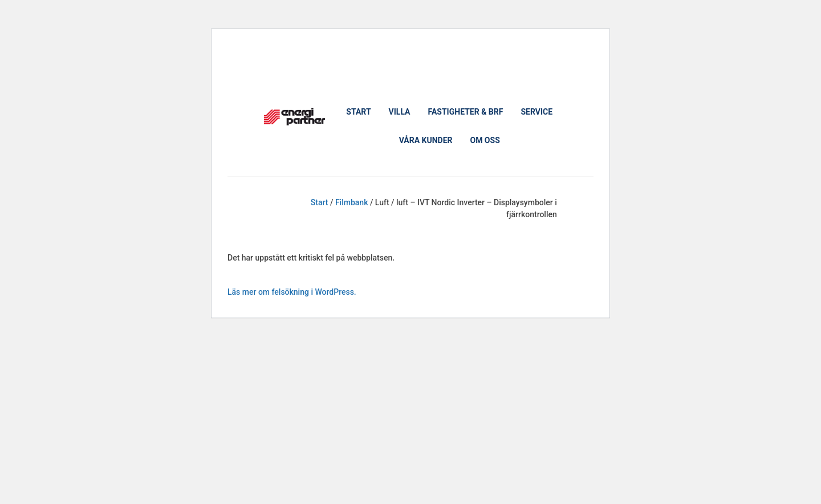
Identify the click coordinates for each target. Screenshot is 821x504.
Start (358, 112)
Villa (400, 112)
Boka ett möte (294, 61)
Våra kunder (426, 140)
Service (537, 112)
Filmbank (352, 202)
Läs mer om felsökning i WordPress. (292, 292)
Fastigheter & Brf (466, 112)
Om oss (485, 140)
